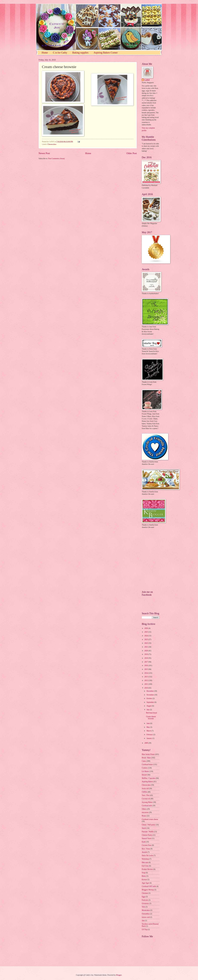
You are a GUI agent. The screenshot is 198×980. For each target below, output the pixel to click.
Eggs (144, 897)
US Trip (145, 930)
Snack (144, 828)
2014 (146, 673)
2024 (146, 636)
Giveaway (145, 903)
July (148, 710)
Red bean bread (151, 713)
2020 (146, 651)
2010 (146, 688)
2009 (146, 743)
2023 (146, 639)
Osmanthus (146, 914)
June (148, 723)
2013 (146, 677)
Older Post (132, 153)
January (149, 738)
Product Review (147, 869)
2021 (146, 647)
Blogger (119, 975)
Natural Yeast (146, 838)
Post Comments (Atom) (56, 159)
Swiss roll (145, 789)
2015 (146, 669)
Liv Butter (145, 771)
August (149, 706)
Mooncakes (146, 910)
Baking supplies (80, 53)
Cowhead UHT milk (149, 886)
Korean (144, 880)
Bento (144, 876)
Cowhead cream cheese (150, 819)
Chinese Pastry (147, 835)
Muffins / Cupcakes (149, 778)
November (150, 695)
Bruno (144, 816)
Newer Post (44, 153)
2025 (146, 632)
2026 (146, 628)
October (150, 698)
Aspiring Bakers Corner (106, 53)
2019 (146, 654)
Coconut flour (147, 845)
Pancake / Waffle (148, 832)
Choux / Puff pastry (149, 825)
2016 (146, 666)
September (150, 702)
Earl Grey (145, 866)
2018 (146, 658)
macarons (145, 812)
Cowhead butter (147, 764)
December (150, 691)
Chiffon (144, 792)
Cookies (145, 768)
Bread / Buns (146, 758)
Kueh (144, 842)
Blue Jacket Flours (148, 754)
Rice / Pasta (146, 849)
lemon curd (146, 917)
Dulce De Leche (147, 856)
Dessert (144, 775)
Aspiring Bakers (147, 782)
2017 (146, 662)
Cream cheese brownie (151, 718)
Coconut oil (146, 799)
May (148, 727)
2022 (146, 643)
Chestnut (145, 893)
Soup (144, 873)
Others (144, 809)
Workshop (145, 859)
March (149, 731)
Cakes (144, 761)
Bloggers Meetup (148, 890)
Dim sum (145, 862)
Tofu (143, 907)
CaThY (147, 80)
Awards (144, 852)
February (150, 735)
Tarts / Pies (146, 795)
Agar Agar (145, 883)
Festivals (145, 900)
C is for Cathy (60, 53)
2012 (146, 680)
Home (45, 53)
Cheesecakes (52, 144)
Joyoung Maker (147, 802)
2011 (146, 684)
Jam (143, 921)
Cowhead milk (147, 806)
